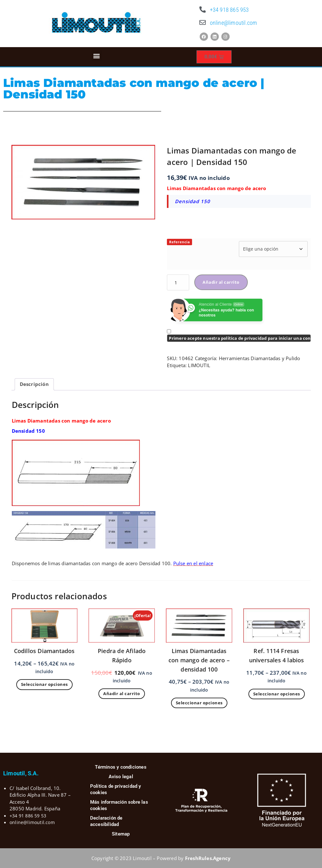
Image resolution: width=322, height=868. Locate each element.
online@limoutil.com (234, 23)
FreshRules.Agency (208, 858)
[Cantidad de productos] (178, 282)
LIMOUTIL (199, 365)
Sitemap (121, 834)
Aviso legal (121, 777)
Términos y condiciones (121, 767)
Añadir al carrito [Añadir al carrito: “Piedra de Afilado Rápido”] (122, 694)
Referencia (179, 242)
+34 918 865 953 (229, 10)
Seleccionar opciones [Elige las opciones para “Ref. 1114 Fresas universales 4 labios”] (277, 694)
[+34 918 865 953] (203, 10)
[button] (97, 56)
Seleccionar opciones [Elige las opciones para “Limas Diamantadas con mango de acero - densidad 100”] (199, 703)
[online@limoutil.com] (203, 23)
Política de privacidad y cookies (116, 789)
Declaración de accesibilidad (106, 821)
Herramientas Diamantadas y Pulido (260, 358)
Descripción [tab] (34, 384)
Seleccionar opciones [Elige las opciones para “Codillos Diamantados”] (44, 684)
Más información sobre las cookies (119, 805)
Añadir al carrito (221, 282)
